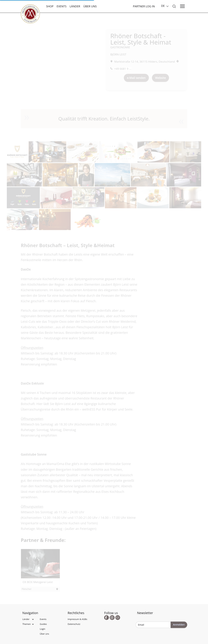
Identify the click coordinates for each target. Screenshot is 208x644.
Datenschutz (74, 624)
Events (62, 6)
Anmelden (179, 624)
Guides (43, 624)
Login (43, 629)
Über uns (90, 6)
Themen (27, 624)
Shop (50, 6)
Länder (75, 6)
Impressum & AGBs (77, 619)
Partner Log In (144, 6)
